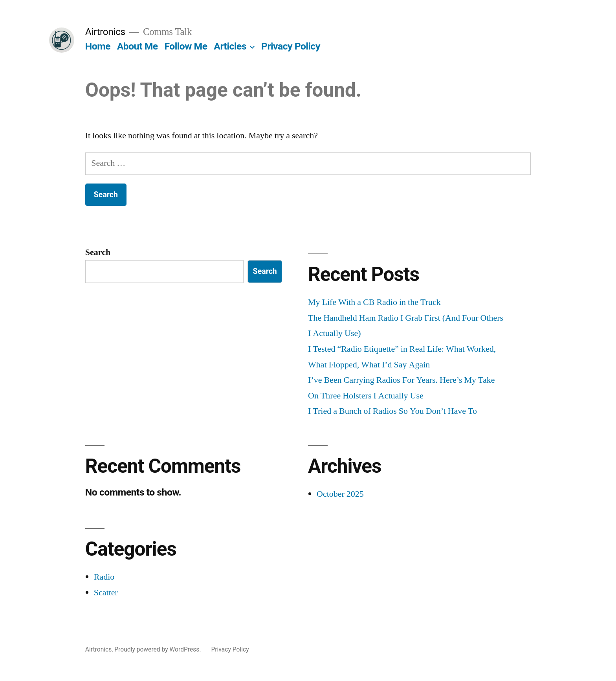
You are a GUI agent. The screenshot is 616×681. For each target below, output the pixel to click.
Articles (230, 46)
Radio (104, 577)
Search (98, 252)
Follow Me (186, 46)
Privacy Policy (291, 46)
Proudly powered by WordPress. (158, 649)
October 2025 (340, 494)
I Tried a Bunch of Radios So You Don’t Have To (392, 411)
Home (98, 46)
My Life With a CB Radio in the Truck (374, 302)
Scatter (106, 593)
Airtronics (105, 32)
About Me (137, 46)
